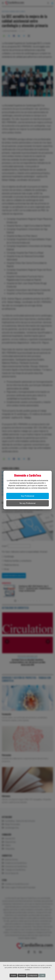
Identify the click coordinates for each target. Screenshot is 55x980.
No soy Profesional (27, 503)
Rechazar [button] (22, 976)
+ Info (42, 976)
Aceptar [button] (13, 976)
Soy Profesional (27, 496)
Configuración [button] (33, 976)
